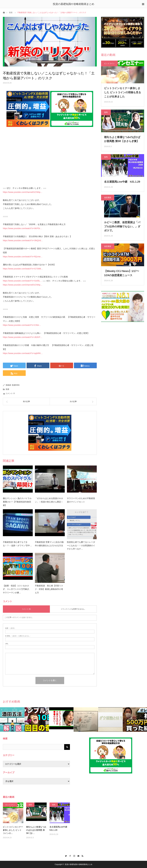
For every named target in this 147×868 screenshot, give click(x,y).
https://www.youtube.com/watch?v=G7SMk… (23, 269)
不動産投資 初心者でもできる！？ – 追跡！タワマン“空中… (17, 544)
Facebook (69, 855)
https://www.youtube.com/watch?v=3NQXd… (23, 240)
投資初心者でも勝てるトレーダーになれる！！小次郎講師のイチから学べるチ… (81, 546)
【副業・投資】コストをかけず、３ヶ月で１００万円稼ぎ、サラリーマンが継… (17, 589)
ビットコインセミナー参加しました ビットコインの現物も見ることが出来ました (123, 92)
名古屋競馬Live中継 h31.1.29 (122, 182)
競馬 (106, 112)
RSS (82, 855)
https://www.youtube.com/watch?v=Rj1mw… (23, 257)
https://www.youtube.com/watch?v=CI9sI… (22, 325)
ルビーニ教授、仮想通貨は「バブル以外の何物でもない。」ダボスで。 (122, 226)
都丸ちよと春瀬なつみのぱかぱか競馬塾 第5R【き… (36, 830)
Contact (78, 855)
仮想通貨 (108, 198)
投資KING (16, 385)
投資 (11, 13)
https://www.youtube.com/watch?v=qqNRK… (23, 353)
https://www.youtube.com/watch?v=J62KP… (23, 337)
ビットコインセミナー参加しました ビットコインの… (13, 830)
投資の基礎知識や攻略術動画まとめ (73, 4)
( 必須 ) (10, 628)
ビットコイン (109, 63)
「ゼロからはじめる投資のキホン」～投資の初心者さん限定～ (49, 500)
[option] (12, 719)
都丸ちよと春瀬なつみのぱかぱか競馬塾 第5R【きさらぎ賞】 (122, 139)
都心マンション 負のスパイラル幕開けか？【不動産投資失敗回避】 (17, 502)
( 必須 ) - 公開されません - (18, 636)
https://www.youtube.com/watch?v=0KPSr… (23, 228)
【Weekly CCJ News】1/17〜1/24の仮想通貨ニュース (122, 273)
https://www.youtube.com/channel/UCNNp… (23, 192)
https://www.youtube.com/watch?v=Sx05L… (22, 281)
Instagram (74, 855)
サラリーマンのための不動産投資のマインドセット (81, 500)
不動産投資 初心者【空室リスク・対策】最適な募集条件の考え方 (49, 589)
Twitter (65, 855)
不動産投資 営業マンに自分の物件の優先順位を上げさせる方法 (49, 544)
